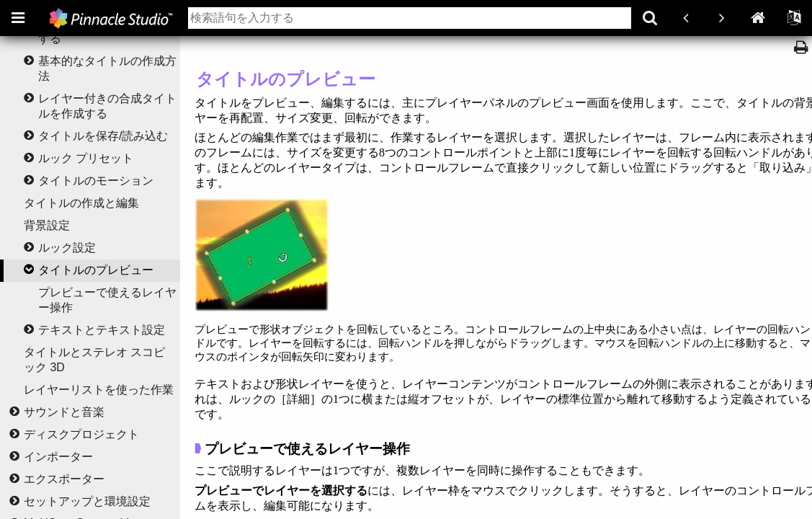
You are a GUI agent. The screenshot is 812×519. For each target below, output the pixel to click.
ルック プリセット (86, 158)
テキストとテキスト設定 (102, 330)
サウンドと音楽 (64, 412)
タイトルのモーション (96, 181)
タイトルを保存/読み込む (103, 136)
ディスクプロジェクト (81, 434)
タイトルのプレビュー (96, 270)
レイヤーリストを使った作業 (99, 390)
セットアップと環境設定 (87, 501)
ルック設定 (67, 248)
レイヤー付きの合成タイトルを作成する (107, 106)
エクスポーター (64, 479)
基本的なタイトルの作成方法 (107, 68)
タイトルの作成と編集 (81, 203)
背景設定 (47, 225)
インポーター (58, 457)
